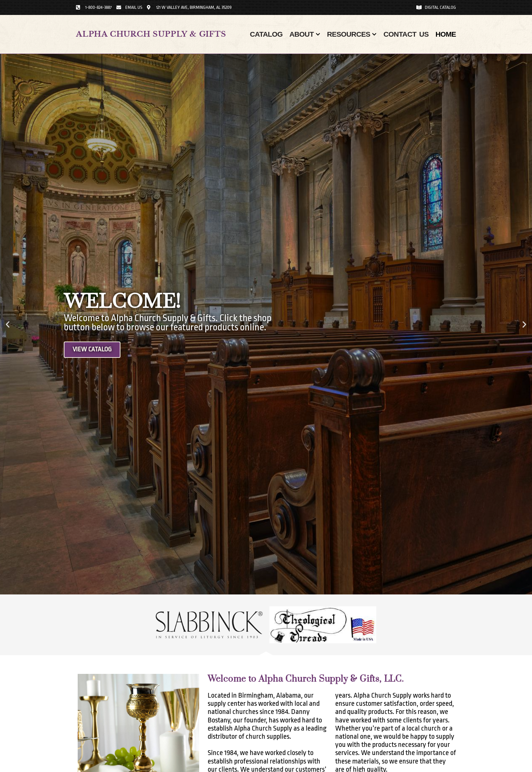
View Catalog (93, 350)
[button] (8, 324)
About (305, 34)
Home (446, 34)
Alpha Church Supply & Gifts (151, 34)
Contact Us (406, 34)
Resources (352, 34)
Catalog (266, 34)
